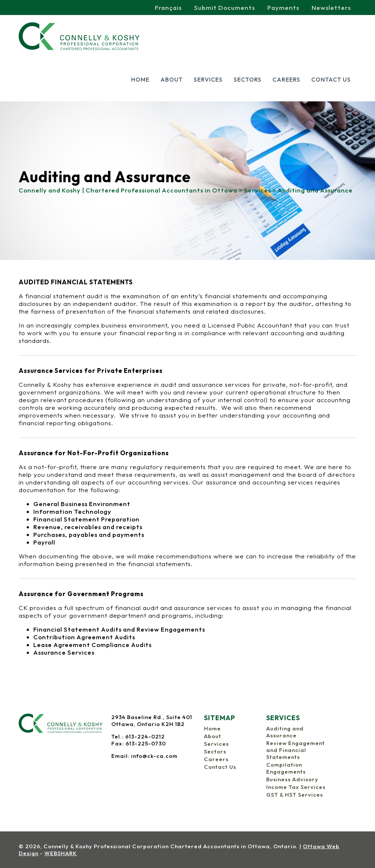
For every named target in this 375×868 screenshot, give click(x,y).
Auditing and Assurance (285, 732)
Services (208, 79)
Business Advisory (292, 779)
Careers (286, 79)
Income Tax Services (296, 787)
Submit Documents (224, 8)
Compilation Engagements (286, 768)
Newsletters (331, 8)
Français (168, 8)
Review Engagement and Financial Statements (296, 750)
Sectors (248, 79)
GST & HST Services (295, 795)
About (172, 79)
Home (140, 79)
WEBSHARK (61, 853)
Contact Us (331, 79)
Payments (283, 8)
